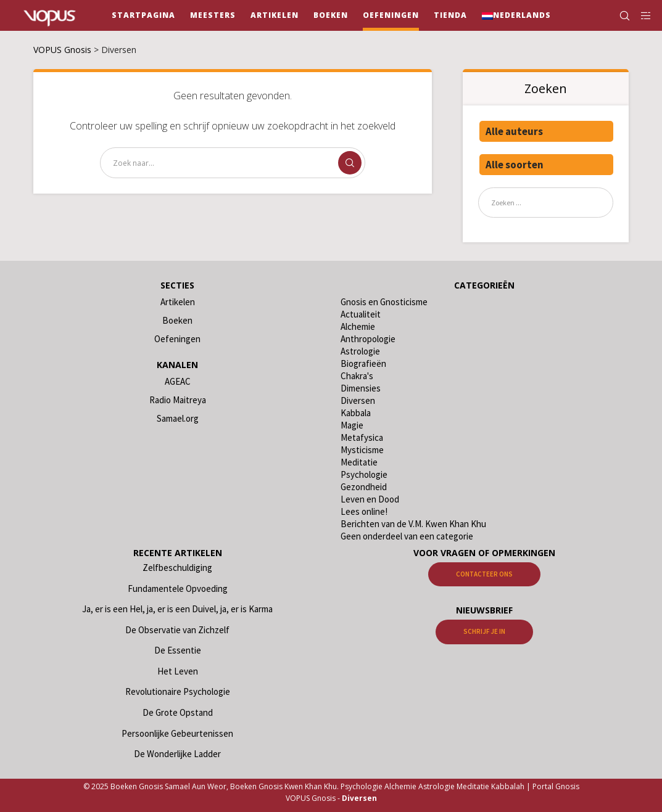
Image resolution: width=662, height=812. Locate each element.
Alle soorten (515, 165)
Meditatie (359, 462)
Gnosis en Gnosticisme (384, 302)
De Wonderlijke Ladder (177, 754)
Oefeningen (177, 339)
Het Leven (178, 671)
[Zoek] (619, 15)
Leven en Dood (370, 499)
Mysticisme (362, 450)
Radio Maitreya (178, 400)
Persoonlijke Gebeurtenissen (177, 733)
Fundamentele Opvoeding (178, 588)
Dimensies (361, 388)
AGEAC (178, 381)
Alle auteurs (514, 131)
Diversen (358, 400)
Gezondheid (364, 487)
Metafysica (362, 437)
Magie (352, 425)
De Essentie (178, 650)
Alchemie (358, 326)
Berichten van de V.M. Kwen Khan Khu (413, 524)
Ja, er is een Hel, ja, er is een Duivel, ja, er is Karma (177, 609)
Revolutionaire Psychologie (178, 691)
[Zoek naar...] (233, 163)
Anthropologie (368, 339)
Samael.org (178, 418)
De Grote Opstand (178, 712)
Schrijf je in (484, 631)
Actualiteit (361, 314)
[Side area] (642, 15)
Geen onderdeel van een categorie (407, 536)
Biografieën (363, 363)
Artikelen (178, 302)
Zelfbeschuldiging (177, 568)
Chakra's (357, 376)
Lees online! (364, 511)
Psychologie (364, 474)
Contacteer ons (484, 574)
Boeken (177, 320)
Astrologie (360, 351)
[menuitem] (516, 15)
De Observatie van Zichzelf (177, 630)
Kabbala (356, 413)
